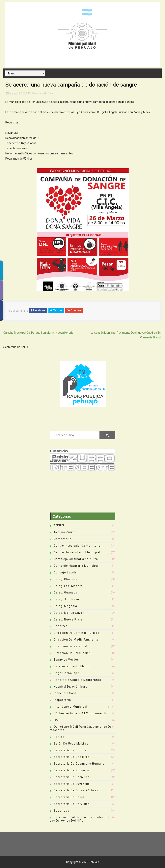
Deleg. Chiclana (66, 579)
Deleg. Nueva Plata (68, 619)
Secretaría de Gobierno (72, 770)
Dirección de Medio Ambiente (76, 640)
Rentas (59, 737)
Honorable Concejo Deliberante (78, 680)
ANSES (59, 525)
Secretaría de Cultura (70, 750)
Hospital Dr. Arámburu (71, 687)
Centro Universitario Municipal (77, 552)
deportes (61, 626)
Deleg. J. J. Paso (67, 599)
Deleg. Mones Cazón (69, 613)
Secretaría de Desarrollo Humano (79, 764)
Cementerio (63, 539)
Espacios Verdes (66, 660)
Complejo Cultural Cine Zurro (76, 559)
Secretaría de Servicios (72, 804)
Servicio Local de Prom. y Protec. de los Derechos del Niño (80, 819)
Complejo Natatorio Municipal (76, 566)
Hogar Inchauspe (67, 673)
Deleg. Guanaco (66, 592)
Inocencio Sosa (65, 693)
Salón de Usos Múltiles (71, 744)
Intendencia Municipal (71, 707)
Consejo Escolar (66, 572)
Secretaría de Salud (43, 93)
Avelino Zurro (64, 532)
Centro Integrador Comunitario (77, 546)
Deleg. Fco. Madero (68, 586)
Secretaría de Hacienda (72, 777)
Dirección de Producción (72, 653)
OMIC (58, 720)
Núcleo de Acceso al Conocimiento (80, 713)
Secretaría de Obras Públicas (76, 790)
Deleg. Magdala (66, 606)
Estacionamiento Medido (73, 666)
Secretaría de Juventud (72, 784)
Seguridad (62, 811)
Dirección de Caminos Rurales (77, 633)
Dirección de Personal (71, 646)
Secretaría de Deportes (72, 757)
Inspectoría (62, 700)
